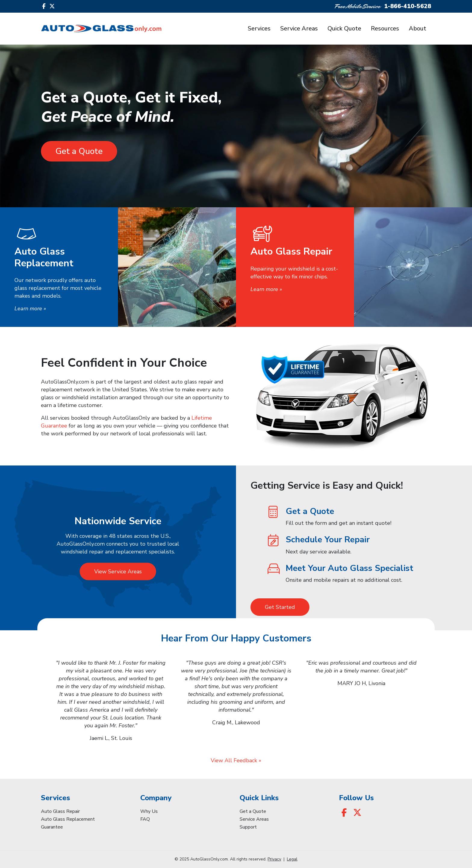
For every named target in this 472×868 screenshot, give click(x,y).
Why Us (149, 811)
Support (248, 827)
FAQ (145, 819)
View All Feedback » (236, 760)
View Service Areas (118, 572)
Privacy (274, 859)
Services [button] (259, 28)
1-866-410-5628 (408, 6)
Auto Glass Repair (60, 811)
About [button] (418, 28)
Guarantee (52, 827)
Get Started (280, 607)
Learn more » (30, 309)
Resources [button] (385, 28)
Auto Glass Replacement (68, 819)
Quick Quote (344, 28)
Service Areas (299, 28)
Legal (292, 859)
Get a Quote (79, 151)
